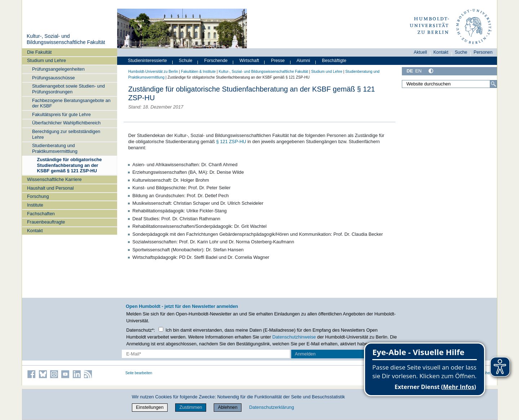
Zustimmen (191, 407)
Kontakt (35, 231)
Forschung (38, 196)
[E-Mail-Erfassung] (206, 354)
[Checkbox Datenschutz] (161, 329)
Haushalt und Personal (50, 188)
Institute (35, 205)
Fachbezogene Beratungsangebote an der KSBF (71, 103)
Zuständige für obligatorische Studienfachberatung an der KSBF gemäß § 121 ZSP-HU (70, 165)
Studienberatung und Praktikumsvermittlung (55, 148)
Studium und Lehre (46, 60)
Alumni (303, 61)
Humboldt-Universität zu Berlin (153, 72)
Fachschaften (41, 214)
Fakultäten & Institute (198, 72)
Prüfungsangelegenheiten (58, 69)
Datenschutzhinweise (294, 337)
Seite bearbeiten (139, 373)
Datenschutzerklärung (271, 407)
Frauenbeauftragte (46, 222)
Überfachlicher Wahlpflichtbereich (66, 123)
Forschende (216, 61)
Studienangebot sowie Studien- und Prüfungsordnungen (68, 89)
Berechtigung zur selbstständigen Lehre (66, 134)
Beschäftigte (334, 61)
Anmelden (305, 354)
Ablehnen (228, 407)
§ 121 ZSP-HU (231, 142)
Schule (186, 61)
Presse (278, 61)
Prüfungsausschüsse (54, 78)
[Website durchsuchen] (449, 84)
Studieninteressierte (147, 61)
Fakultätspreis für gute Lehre (61, 114)
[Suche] (493, 84)
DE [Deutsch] (410, 71)
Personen (483, 52)
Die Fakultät (39, 52)
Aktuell (420, 52)
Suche (461, 52)
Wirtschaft (249, 61)
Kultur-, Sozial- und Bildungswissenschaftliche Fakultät (66, 39)
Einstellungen (150, 407)
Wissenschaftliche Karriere (54, 179)
